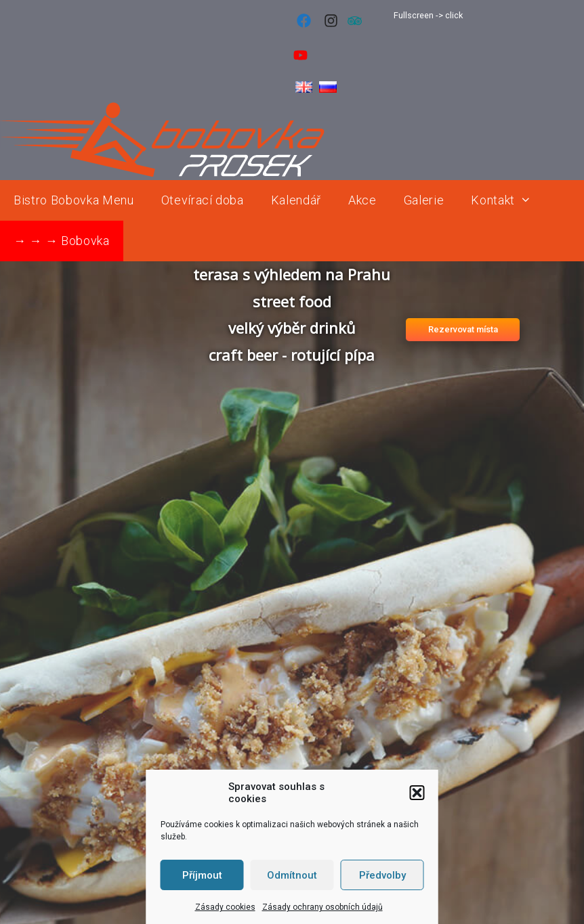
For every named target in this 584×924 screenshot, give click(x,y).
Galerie (424, 200)
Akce (362, 200)
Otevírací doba (203, 200)
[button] (417, 793)
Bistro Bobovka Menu (74, 200)
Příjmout (202, 875)
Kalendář (296, 200)
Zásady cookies (225, 907)
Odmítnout (292, 875)
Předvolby (382, 875)
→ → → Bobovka (62, 241)
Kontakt (508, 200)
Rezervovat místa (463, 329)
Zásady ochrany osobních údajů (322, 907)
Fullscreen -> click (428, 15)
